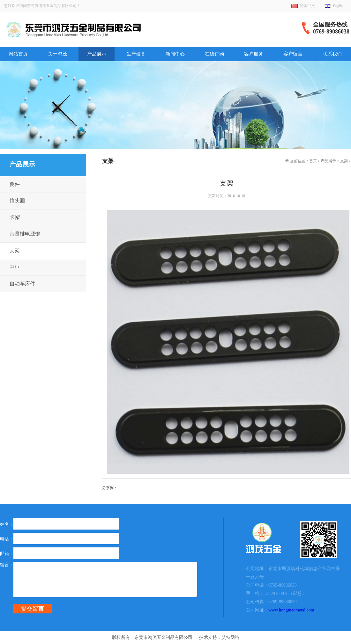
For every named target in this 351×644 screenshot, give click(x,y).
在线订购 (214, 54)
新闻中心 (175, 54)
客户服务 (254, 54)
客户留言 (293, 54)
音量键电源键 (25, 234)
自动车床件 (22, 284)
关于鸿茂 (57, 54)
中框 (15, 267)
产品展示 (97, 54)
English (339, 6)
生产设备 (136, 54)
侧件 (15, 184)
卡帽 (15, 217)
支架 (344, 161)
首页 (313, 161)
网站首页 (18, 54)
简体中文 (307, 6)
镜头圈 (17, 201)
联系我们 (332, 54)
